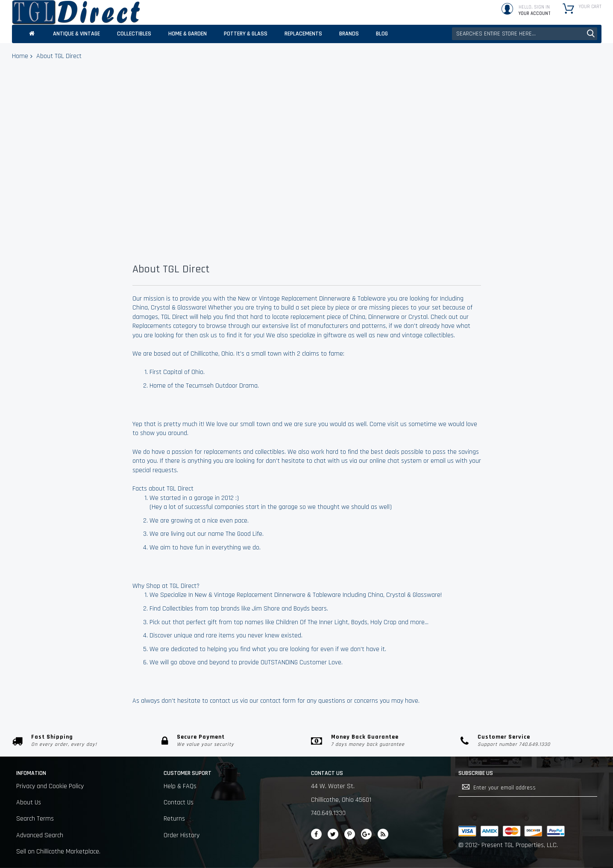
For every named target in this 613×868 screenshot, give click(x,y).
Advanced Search (40, 835)
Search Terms (35, 819)
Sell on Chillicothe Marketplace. (58, 852)
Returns (174, 819)
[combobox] (525, 34)
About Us (29, 802)
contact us (224, 701)
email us (442, 461)
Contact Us (179, 802)
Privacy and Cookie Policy (50, 786)
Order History (182, 835)
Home (20, 56)
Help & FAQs (180, 786)
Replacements (152, 326)
